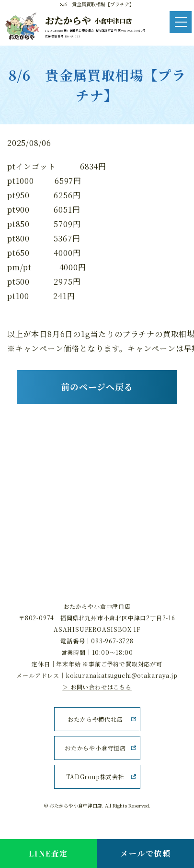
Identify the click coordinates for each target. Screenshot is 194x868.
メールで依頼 (146, 853)
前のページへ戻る (97, 386)
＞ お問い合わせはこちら (97, 687)
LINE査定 (48, 853)
